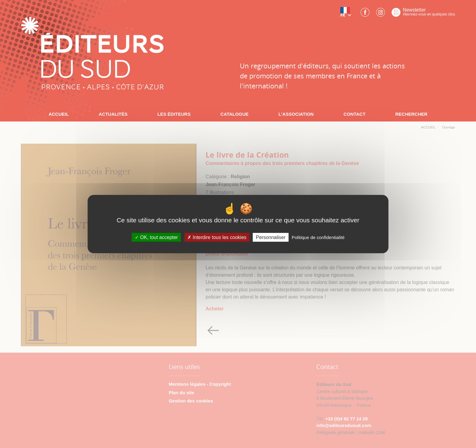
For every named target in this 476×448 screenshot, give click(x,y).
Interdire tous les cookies (217, 237)
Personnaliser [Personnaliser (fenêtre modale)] (271, 237)
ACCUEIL (59, 114)
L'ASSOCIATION (296, 114)
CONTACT (355, 114)
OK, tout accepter (156, 237)
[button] (347, 14)
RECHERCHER (411, 114)
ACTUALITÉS (113, 114)
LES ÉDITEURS (174, 114)
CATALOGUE (235, 114)
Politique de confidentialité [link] (318, 237)
